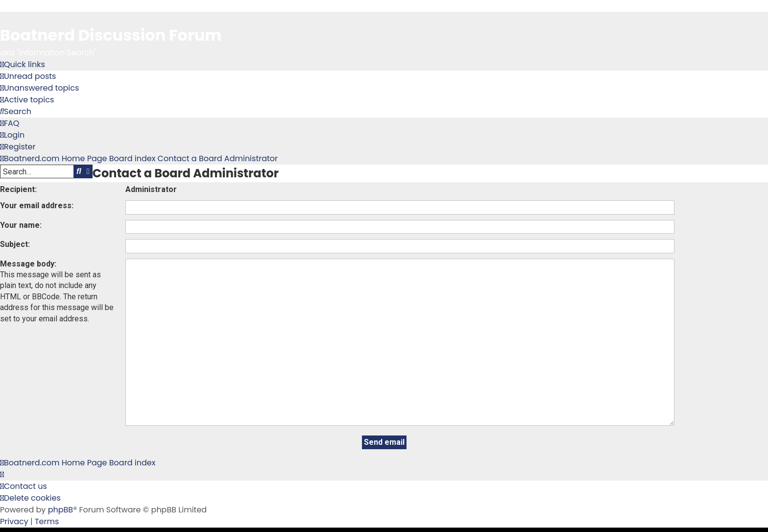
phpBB (61, 465)
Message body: (28, 264)
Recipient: (18, 189)
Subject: (15, 244)
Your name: (21, 225)
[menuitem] (28, 76)
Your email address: (37, 206)
